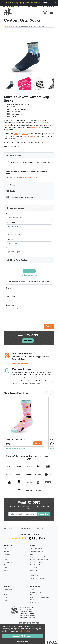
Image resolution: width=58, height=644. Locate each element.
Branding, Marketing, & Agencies (39, 560)
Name (8, 214)
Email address (11, 222)
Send (49, 326)
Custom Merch (12, 528)
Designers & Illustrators (37, 551)
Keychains (7, 554)
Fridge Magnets (9, 562)
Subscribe (43, 514)
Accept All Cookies (22, 636)
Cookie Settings (35, 602)
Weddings (33, 554)
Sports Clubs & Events (37, 565)
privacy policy (25, 631)
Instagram (10, 239)
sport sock (24, 134)
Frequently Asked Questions (21, 197)
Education (33, 573)
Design (11, 191)
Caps (6, 568)
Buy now (38, 443)
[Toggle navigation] (52, 12)
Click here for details (20, 364)
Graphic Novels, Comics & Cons (39, 557)
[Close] (56, 3)
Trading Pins (34, 570)
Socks (6, 565)
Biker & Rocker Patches (37, 578)
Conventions (34, 568)
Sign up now (44, 3)
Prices (11, 185)
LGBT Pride (34, 581)
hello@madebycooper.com (28, 616)
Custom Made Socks (24, 528)
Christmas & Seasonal (37, 549)
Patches (6, 551)
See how (28, 341)
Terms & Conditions (36, 592)
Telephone (10, 231)
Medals (6, 557)
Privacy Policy (34, 595)
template (32, 136)
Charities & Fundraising (37, 562)
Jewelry (6, 573)
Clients (6, 592)
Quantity (9, 288)
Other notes (10, 305)
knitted (16, 134)
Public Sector (34, 576)
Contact (6, 600)
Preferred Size (11, 297)
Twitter (9, 248)
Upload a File (29, 271)
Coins (6, 560)
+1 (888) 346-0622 (32, 177)
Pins (5, 549)
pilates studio (35, 127)
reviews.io (42, 26)
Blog (5, 598)
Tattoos (6, 570)
